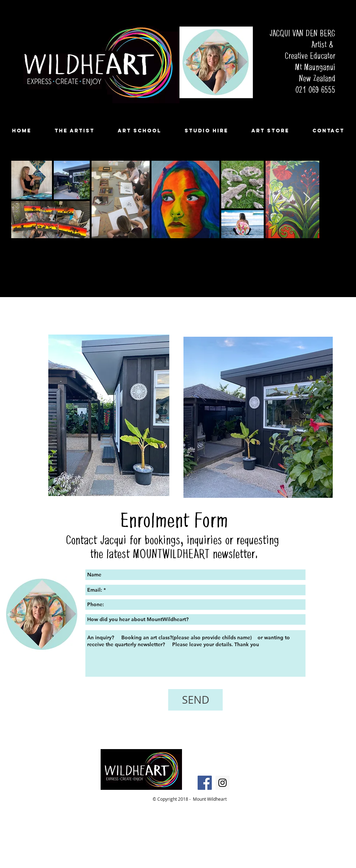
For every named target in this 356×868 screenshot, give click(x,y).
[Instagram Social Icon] (223, 783)
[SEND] (195, 700)
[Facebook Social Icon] (205, 783)
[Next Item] (307, 199)
